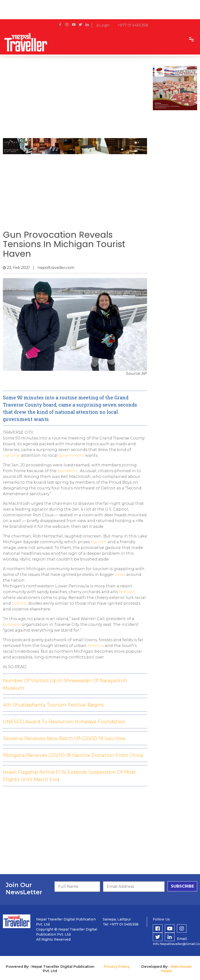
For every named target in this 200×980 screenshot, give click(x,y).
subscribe (182, 886)
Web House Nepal (177, 969)
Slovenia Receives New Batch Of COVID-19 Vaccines (64, 738)
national (12, 455)
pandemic (68, 471)
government (72, 455)
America (96, 646)
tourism (99, 542)
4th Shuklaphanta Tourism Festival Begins (53, 705)
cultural (20, 603)
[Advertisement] (74, 100)
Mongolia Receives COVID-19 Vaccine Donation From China (73, 755)
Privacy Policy (117, 966)
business (12, 624)
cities (121, 575)
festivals (127, 592)
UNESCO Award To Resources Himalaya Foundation (64, 722)
